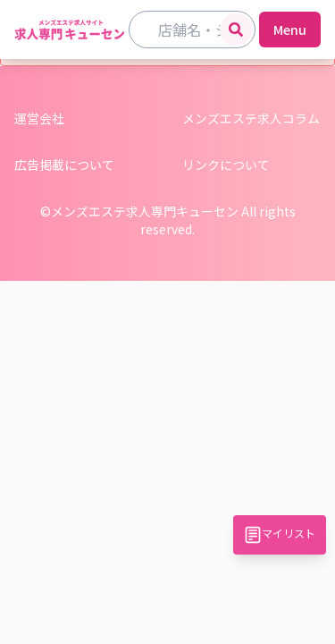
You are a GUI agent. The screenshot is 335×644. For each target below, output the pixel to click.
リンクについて (226, 165)
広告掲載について (64, 165)
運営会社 (39, 118)
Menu (290, 30)
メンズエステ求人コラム (251, 118)
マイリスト (280, 534)
